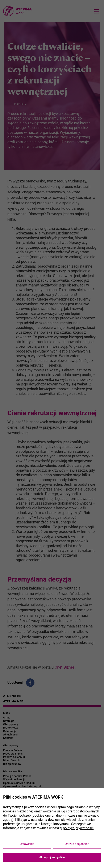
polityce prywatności (78, 828)
